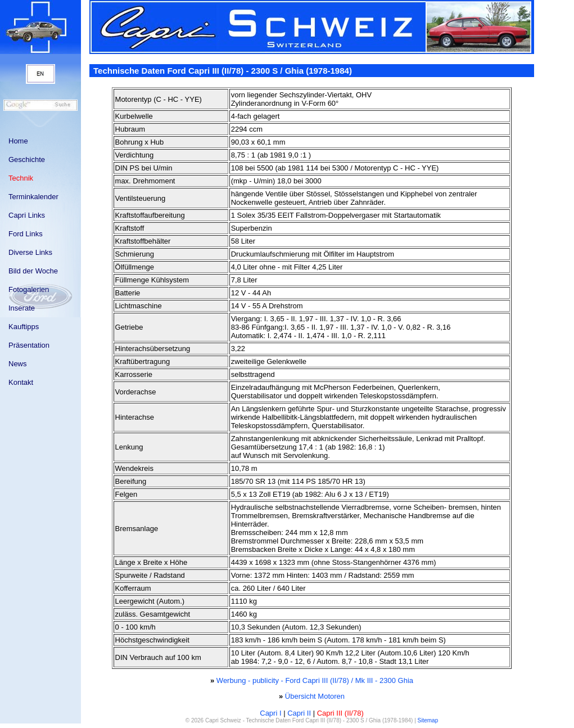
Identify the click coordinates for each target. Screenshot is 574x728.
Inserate (22, 308)
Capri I (270, 713)
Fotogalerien (29, 289)
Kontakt (21, 382)
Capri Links (27, 215)
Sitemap (428, 720)
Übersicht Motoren (315, 696)
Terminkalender (33, 197)
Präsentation (29, 345)
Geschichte (27, 159)
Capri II (299, 713)
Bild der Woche (33, 271)
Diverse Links (30, 252)
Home (18, 141)
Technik (21, 178)
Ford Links (26, 234)
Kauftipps (24, 327)
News (18, 364)
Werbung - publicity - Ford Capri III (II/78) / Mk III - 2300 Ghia (315, 680)
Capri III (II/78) (340, 713)
